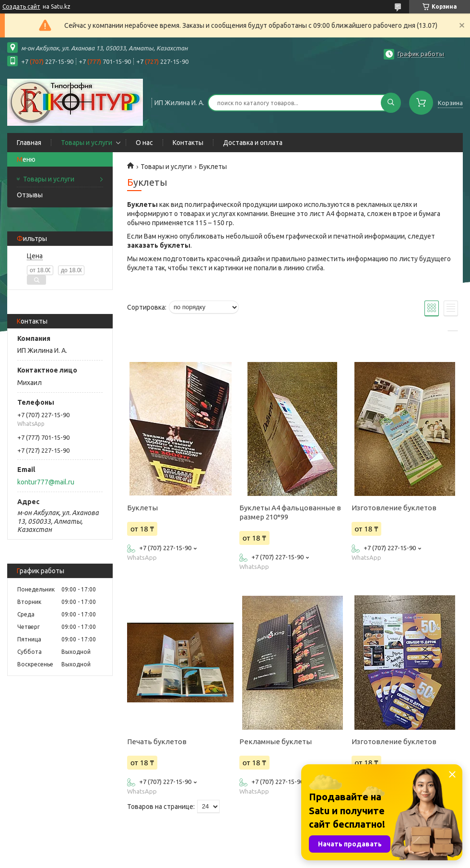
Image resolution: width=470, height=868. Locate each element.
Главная (29, 143)
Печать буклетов (157, 741)
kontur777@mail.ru (46, 482)
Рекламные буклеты (276, 741)
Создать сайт (21, 6)
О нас (144, 143)
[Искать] (391, 103)
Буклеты (142, 508)
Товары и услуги (87, 143)
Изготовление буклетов (394, 508)
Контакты (188, 143)
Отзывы (30, 195)
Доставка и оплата (253, 143)
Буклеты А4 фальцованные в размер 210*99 (290, 512)
